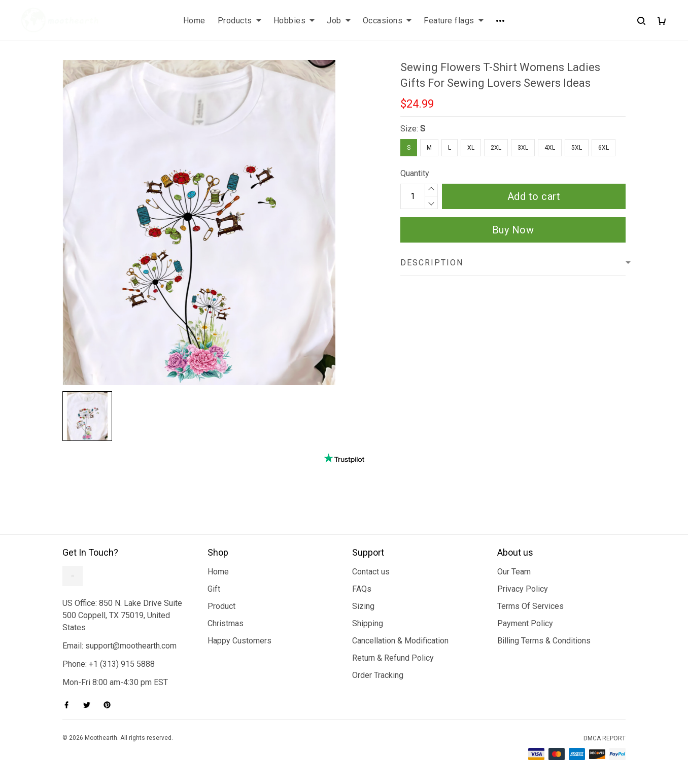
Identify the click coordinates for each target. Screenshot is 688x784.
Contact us (371, 572)
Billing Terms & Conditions (544, 641)
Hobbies (294, 21)
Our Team (514, 572)
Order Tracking (378, 675)
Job (339, 21)
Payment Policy (525, 623)
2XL (496, 148)
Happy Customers (239, 641)
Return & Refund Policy (393, 658)
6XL (604, 148)
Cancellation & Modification (400, 641)
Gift (214, 589)
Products (239, 21)
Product (221, 606)
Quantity (415, 173)
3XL (523, 148)
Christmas (226, 623)
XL (471, 148)
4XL (550, 148)
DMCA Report (605, 738)
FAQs (362, 589)
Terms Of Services (530, 606)
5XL (577, 148)
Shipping (368, 623)
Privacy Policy (523, 589)
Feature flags (454, 21)
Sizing (363, 606)
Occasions (387, 21)
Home (194, 21)
